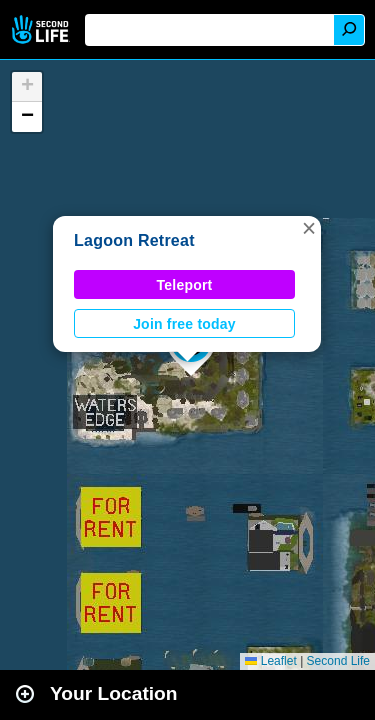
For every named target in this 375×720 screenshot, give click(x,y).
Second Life (42, 29)
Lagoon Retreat (134, 240)
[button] (309, 228)
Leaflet (270, 661)
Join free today (184, 324)
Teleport (185, 285)
